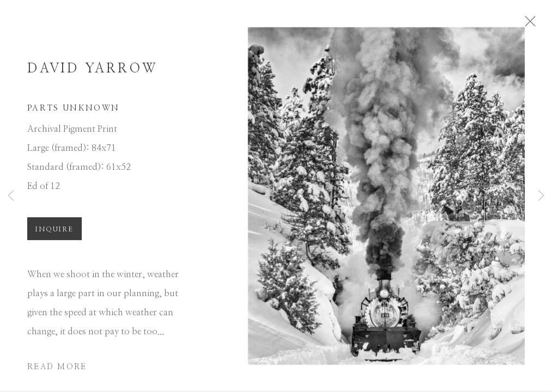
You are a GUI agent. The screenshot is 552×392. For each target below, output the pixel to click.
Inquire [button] (54, 232)
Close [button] (530, 24)
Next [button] (541, 196)
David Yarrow (92, 72)
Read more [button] (57, 370)
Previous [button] (11, 196)
